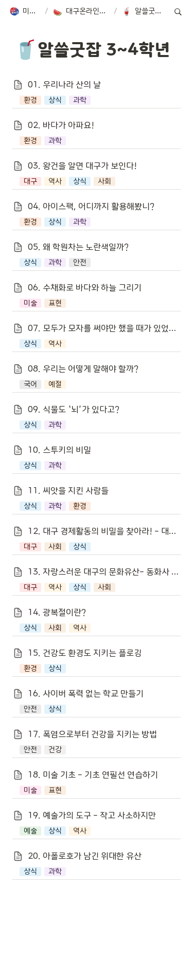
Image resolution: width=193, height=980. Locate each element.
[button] (25, 12)
